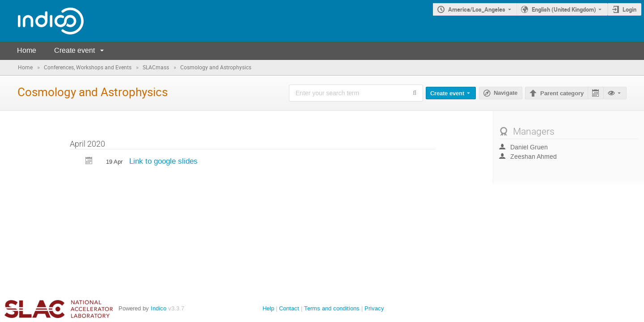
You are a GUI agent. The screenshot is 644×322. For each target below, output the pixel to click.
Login (629, 9)
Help (268, 308)
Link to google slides (163, 161)
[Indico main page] (42, 21)
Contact (289, 308)
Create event (74, 50)
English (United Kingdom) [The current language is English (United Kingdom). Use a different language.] (564, 9)
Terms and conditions (332, 308)
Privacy (374, 308)
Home (27, 50)
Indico (159, 308)
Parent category (562, 93)
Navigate (506, 93)
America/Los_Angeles (477, 9)
